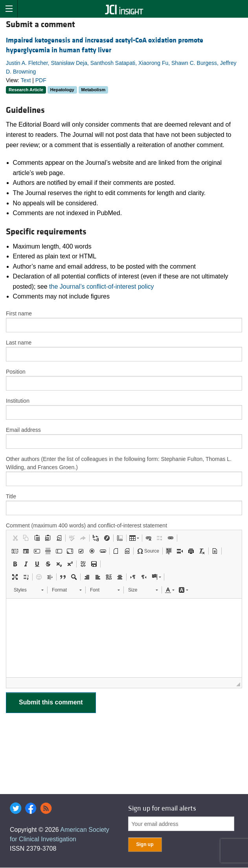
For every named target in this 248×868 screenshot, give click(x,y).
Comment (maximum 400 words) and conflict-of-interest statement (86, 525)
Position (16, 372)
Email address (23, 430)
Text (26, 80)
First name (19, 313)
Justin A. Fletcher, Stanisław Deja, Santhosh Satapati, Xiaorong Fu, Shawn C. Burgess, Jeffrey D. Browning (121, 67)
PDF (41, 80)
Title (11, 496)
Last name (19, 343)
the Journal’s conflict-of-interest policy (102, 287)
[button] (15, 538)
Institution (18, 401)
